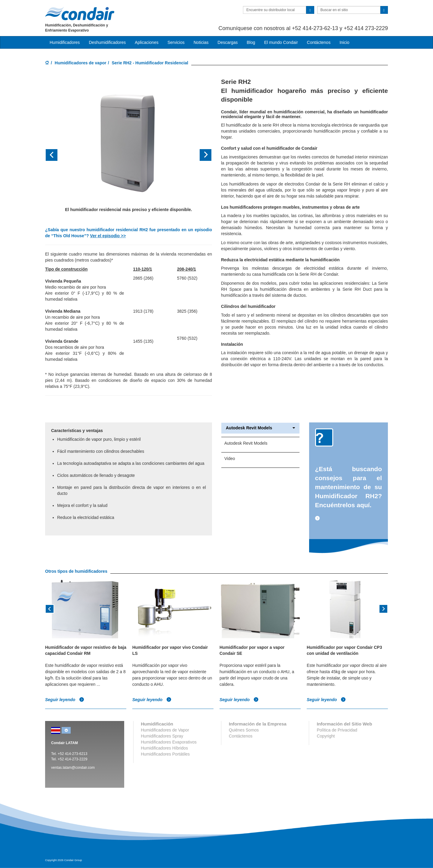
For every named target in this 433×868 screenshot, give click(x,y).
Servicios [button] (176, 42)
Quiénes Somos (244, 730)
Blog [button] (251, 42)
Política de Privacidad (337, 730)
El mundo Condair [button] (281, 42)
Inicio (344, 42)
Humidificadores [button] (65, 42)
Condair (80, 14)
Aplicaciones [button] (147, 42)
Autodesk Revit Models (260, 428)
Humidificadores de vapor (81, 63)
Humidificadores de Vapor (165, 730)
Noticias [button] (201, 42)
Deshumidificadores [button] (107, 42)
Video (230, 459)
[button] (58, 155)
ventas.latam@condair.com (73, 768)
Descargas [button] (228, 42)
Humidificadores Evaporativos (169, 742)
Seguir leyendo (65, 699)
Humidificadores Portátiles (166, 754)
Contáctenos (319, 42)
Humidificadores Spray (162, 736)
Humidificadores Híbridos (164, 748)
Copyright (326, 736)
